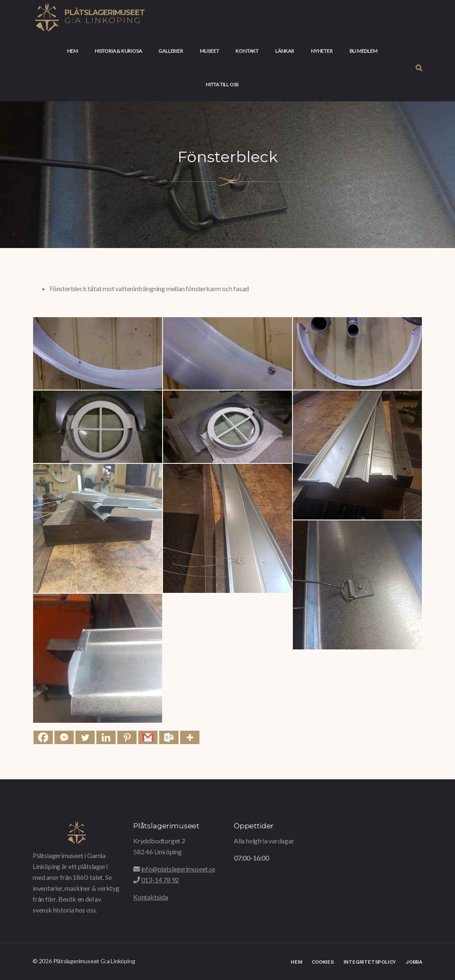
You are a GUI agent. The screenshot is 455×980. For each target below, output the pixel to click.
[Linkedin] (106, 737)
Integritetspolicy (370, 962)
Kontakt (247, 51)
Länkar (285, 51)
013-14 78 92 (160, 880)
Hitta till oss (222, 84)
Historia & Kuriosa (118, 51)
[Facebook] (43, 737)
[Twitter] (85, 737)
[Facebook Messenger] (64, 737)
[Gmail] (148, 737)
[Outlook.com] (169, 737)
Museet (209, 51)
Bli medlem (363, 51)
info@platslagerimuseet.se (178, 869)
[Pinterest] (127, 737)
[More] (190, 737)
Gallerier (171, 51)
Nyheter (322, 51)
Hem (72, 51)
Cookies (323, 962)
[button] (419, 68)
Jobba (414, 962)
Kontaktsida (151, 897)
